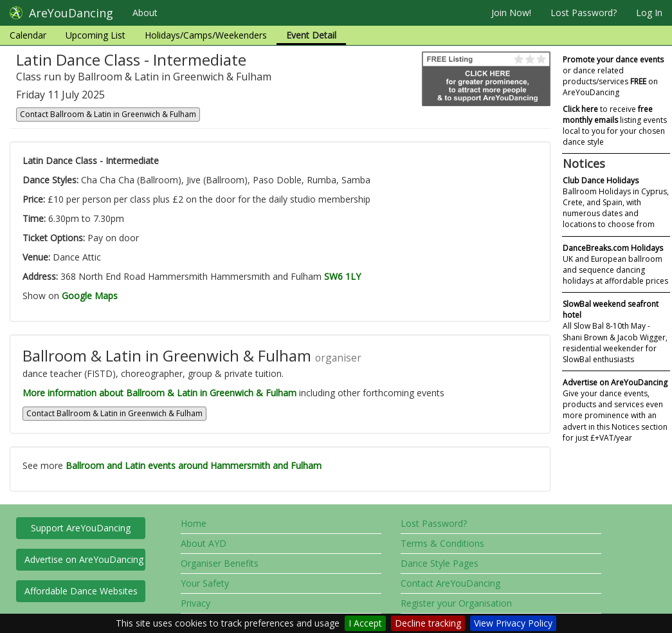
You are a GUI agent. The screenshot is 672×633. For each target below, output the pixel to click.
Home (194, 523)
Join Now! (511, 13)
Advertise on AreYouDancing (84, 559)
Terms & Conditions (442, 543)
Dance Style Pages (440, 563)
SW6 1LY (342, 276)
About (145, 13)
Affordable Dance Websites (81, 591)
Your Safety (205, 583)
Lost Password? (584, 13)
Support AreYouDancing (81, 528)
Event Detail (311, 35)
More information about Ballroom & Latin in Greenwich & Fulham (159, 393)
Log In (649, 13)
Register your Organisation (456, 603)
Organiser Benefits (220, 563)
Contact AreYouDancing (450, 583)
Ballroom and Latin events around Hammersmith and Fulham (194, 465)
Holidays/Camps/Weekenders (206, 35)
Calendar (28, 35)
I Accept (365, 623)
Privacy (195, 603)
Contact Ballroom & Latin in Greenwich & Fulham (108, 114)
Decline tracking (428, 623)
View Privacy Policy (513, 623)
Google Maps (90, 296)
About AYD (204, 543)
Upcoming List (95, 35)
